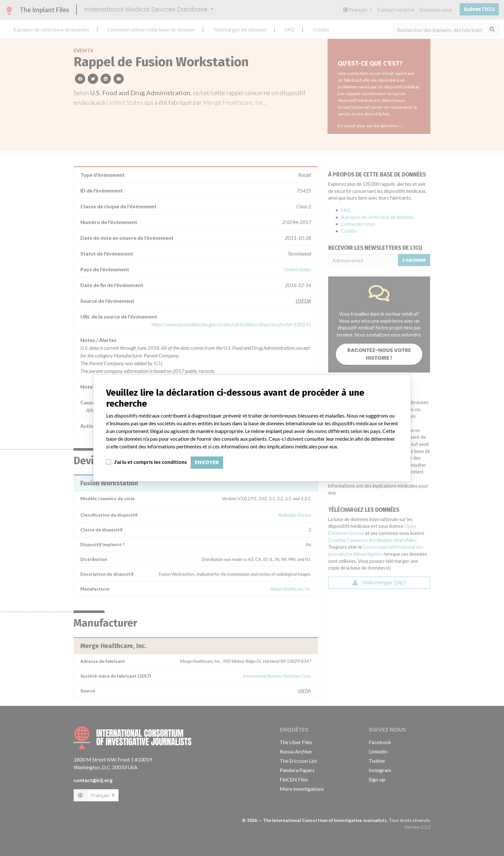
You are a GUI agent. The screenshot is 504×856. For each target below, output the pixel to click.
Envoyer (207, 462)
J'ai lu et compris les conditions (150, 462)
